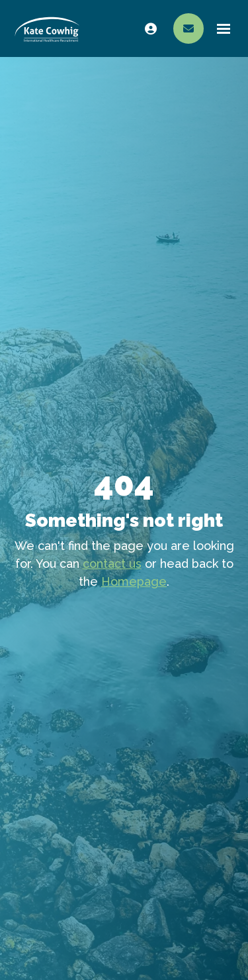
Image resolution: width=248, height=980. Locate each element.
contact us (112, 564)
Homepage (134, 581)
